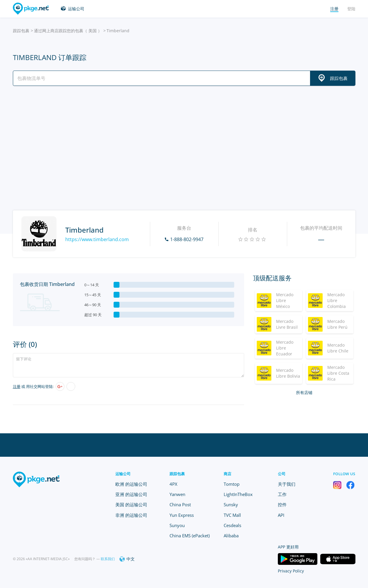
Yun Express (182, 515)
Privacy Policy (291, 571)
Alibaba (231, 536)
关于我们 (287, 484)
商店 (228, 474)
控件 (282, 505)
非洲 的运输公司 (131, 515)
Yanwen (177, 494)
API (281, 515)
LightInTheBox (238, 494)
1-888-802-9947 (187, 239)
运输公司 (76, 9)
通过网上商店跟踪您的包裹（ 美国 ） (68, 31)
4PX (173, 484)
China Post (180, 505)
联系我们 (108, 559)
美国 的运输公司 (131, 505)
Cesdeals (232, 525)
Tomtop (232, 484)
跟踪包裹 (21, 31)
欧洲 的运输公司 (131, 484)
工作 (282, 494)
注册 (17, 386)
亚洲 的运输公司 (131, 494)
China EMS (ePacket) (190, 536)
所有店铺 (304, 392)
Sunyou (177, 525)
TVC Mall (232, 515)
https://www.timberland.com (97, 239)
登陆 (351, 9)
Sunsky (231, 505)
